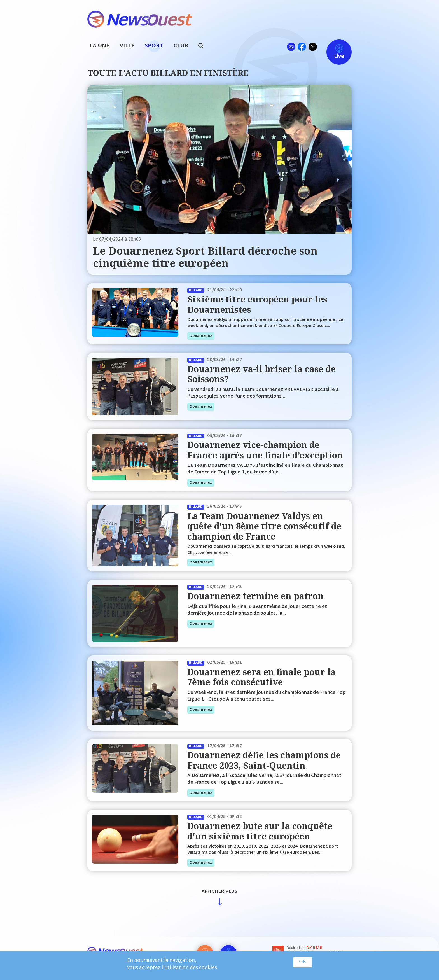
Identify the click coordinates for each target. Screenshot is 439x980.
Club (181, 46)
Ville (127, 46)
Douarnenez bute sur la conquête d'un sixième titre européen (260, 831)
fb (302, 47)
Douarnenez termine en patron (255, 596)
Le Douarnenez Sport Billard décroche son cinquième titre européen (205, 257)
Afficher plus (219, 892)
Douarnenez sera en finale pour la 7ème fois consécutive (261, 677)
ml (291, 47)
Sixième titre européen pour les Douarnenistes (257, 304)
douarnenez (201, 336)
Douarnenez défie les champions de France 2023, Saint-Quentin (264, 760)
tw (313, 47)
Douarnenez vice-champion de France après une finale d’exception (265, 450)
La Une (100, 46)
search (204, 46)
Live (333, 47)
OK (303, 962)
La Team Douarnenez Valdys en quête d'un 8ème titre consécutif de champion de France (264, 526)
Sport (154, 46)
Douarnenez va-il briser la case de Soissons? (261, 374)
